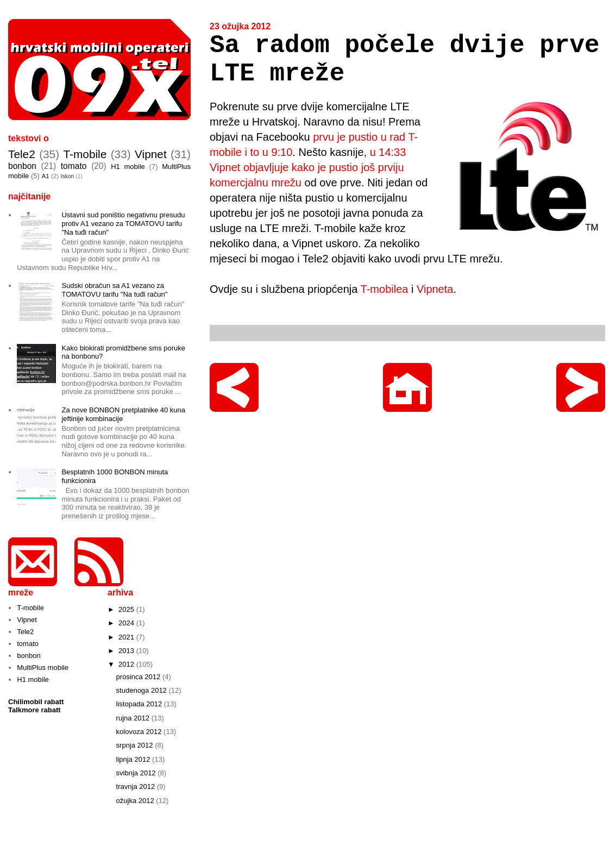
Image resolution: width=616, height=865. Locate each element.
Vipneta (435, 289)
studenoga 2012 (143, 690)
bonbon (22, 166)
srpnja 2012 (136, 745)
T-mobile (85, 154)
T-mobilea (385, 289)
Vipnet (151, 154)
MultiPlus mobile (43, 667)
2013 (127, 651)
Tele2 (22, 154)
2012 (127, 664)
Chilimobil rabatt (36, 702)
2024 (127, 623)
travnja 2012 (137, 786)
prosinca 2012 (139, 677)
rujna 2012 (134, 718)
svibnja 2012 (137, 773)
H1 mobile (128, 167)
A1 (45, 176)
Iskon (68, 176)
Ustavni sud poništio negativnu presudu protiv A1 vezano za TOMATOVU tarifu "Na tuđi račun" (123, 223)
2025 (127, 609)
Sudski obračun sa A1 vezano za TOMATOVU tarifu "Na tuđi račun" (114, 290)
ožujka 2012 (136, 801)
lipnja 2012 (134, 759)
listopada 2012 (140, 704)
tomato (74, 166)
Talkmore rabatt (34, 710)
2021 (127, 637)
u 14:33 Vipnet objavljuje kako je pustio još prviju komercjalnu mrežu (308, 167)
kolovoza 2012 (140, 732)
